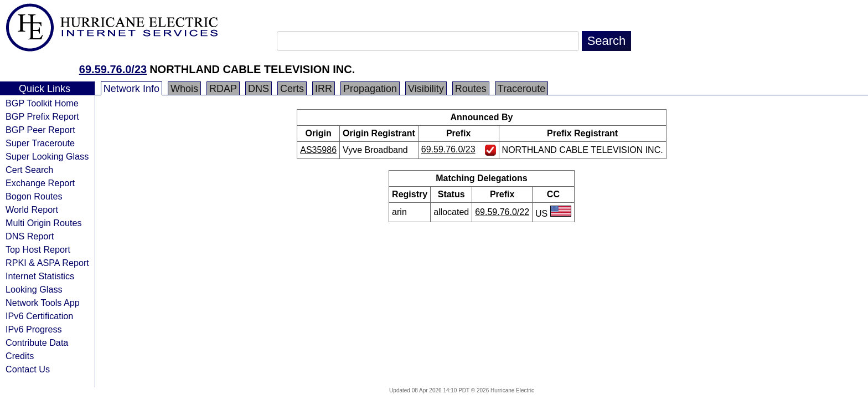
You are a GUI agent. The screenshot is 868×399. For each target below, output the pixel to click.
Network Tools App (43, 303)
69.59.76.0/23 (113, 69)
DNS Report (30, 236)
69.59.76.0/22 (502, 212)
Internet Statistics (40, 276)
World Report (32, 209)
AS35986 (318, 150)
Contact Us (28, 369)
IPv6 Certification (39, 316)
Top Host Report (38, 249)
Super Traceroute (40, 143)
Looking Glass (34, 289)
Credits (20, 356)
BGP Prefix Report (42, 116)
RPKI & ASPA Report (47, 263)
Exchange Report (40, 183)
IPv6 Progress (34, 329)
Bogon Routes (34, 196)
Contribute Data (37, 342)
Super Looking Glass (47, 156)
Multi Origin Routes (44, 223)
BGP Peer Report (40, 130)
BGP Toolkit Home (42, 103)
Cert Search (29, 170)
